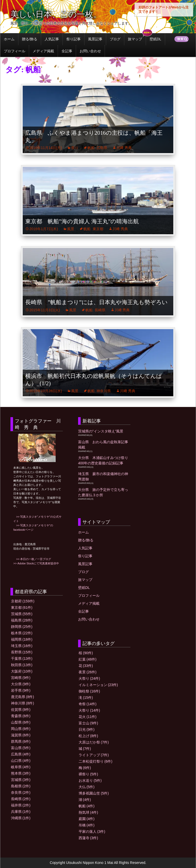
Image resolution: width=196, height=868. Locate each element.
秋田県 (22, 665)
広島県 (102, 148)
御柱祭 (89, 691)
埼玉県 (22, 646)
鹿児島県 (22, 697)
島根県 (21, 786)
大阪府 (22, 671)
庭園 (87, 819)
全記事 (67, 51)
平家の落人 (92, 832)
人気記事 (52, 39)
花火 (88, 717)
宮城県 (21, 780)
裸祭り (88, 774)
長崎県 (100, 310)
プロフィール (15, 51)
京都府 (23, 601)
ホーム (9, 39)
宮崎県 (21, 678)
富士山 (88, 723)
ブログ (115, 39)
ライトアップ (94, 755)
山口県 (21, 761)
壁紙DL (155, 39)
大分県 (21, 684)
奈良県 (21, 792)
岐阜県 (21, 767)
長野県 (22, 652)
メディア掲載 (43, 51)
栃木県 (22, 633)
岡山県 (21, 729)
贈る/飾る (30, 39)
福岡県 (22, 639)
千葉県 (22, 659)
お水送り (90, 780)
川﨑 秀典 (124, 148)
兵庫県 (21, 812)
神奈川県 (104, 391)
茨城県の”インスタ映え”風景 (101, 431)
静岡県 (22, 627)
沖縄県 (21, 818)
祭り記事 (73, 39)
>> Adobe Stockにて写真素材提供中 (36, 563)
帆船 (91, 148)
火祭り (89, 678)
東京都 (98, 229)
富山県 (21, 748)
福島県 (22, 620)
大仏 (87, 787)
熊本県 (21, 773)
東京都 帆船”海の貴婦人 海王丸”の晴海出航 (82, 221)
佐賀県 (21, 710)
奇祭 (88, 704)
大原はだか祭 (94, 742)
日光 (87, 729)
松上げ (88, 736)
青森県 (21, 716)
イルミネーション (98, 685)
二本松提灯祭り (95, 761)
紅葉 (88, 659)
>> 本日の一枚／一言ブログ (32, 559)
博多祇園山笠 (94, 793)
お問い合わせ (90, 51)
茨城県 (22, 614)
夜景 (88, 672)
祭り (75, 148)
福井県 (21, 805)
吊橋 (87, 825)
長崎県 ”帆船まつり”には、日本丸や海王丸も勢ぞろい (96, 302)
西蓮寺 (88, 838)
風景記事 (95, 39)
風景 (71, 229)
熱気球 (88, 812)
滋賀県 (21, 735)
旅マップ (135, 39)
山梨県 (21, 722)
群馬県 (21, 741)
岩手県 (21, 690)
